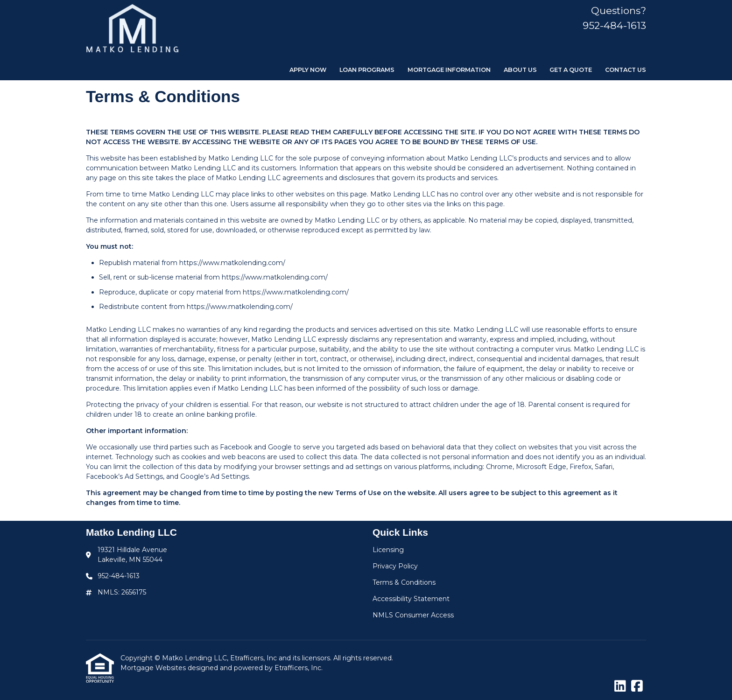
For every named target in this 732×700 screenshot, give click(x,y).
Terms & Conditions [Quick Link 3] (404, 582)
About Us (520, 70)
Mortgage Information (449, 70)
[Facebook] (637, 686)
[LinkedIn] (620, 686)
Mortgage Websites (154, 668)
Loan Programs (367, 70)
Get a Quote (571, 70)
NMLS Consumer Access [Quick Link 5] (413, 615)
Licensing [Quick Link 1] (388, 550)
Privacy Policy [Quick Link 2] (395, 566)
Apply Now (308, 70)
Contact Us (626, 70)
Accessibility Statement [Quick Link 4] (411, 599)
